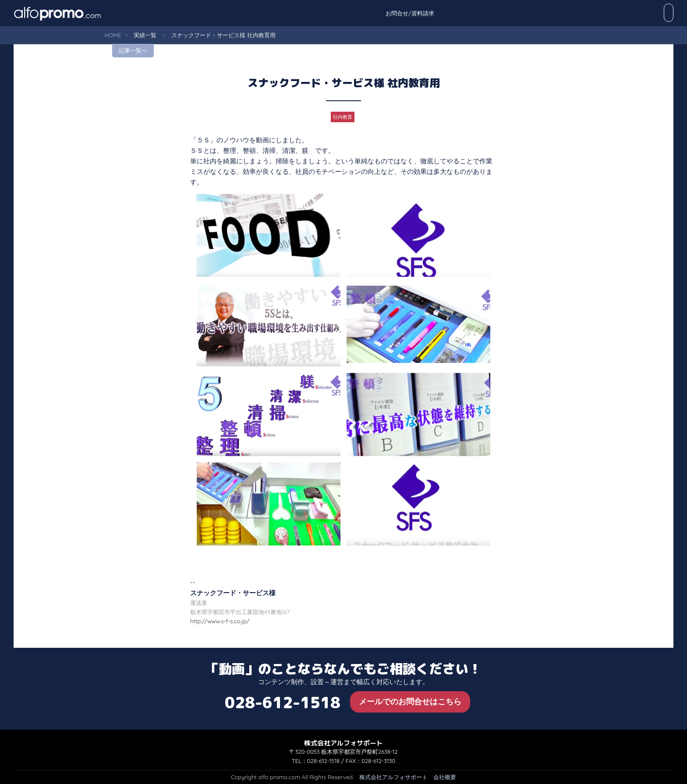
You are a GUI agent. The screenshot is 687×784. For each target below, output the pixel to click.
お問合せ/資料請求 (644, 13)
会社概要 (445, 777)
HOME (113, 35)
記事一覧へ (133, 50)
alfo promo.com (68, 13)
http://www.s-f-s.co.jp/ (220, 621)
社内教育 (343, 117)
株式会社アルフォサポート (393, 777)
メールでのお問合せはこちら (410, 701)
